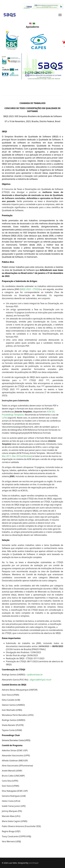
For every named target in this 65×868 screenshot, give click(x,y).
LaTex (5, 418)
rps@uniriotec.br (35, 675)
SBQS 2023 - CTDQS (30, 289)
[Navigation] (60, 15)
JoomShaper (34, 863)
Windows (27, 456)
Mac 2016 (17, 456)
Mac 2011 (6, 456)
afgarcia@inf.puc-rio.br (41, 680)
